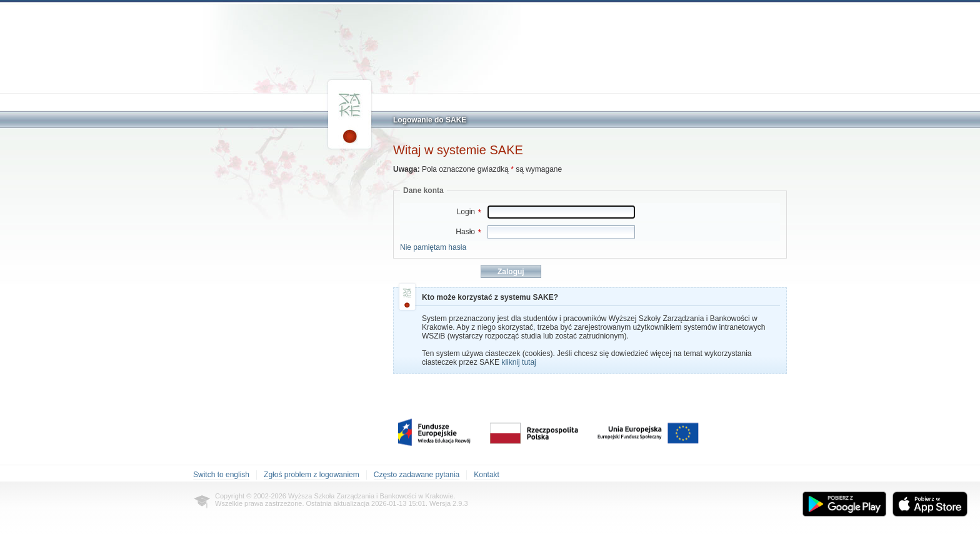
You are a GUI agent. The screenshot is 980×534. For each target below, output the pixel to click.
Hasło (468, 232)
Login (469, 212)
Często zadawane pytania (417, 475)
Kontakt (487, 475)
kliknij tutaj (518, 362)
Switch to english (221, 475)
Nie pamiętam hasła (433, 247)
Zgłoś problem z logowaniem (312, 475)
